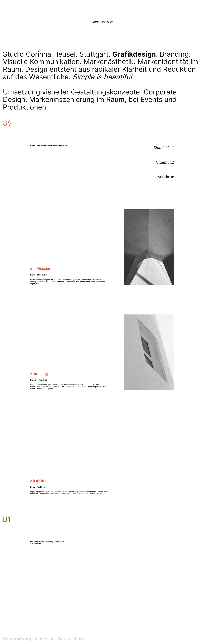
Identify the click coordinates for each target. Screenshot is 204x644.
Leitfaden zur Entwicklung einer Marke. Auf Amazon (47, 543)
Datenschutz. (71, 639)
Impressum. (45, 639)
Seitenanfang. (18, 639)
